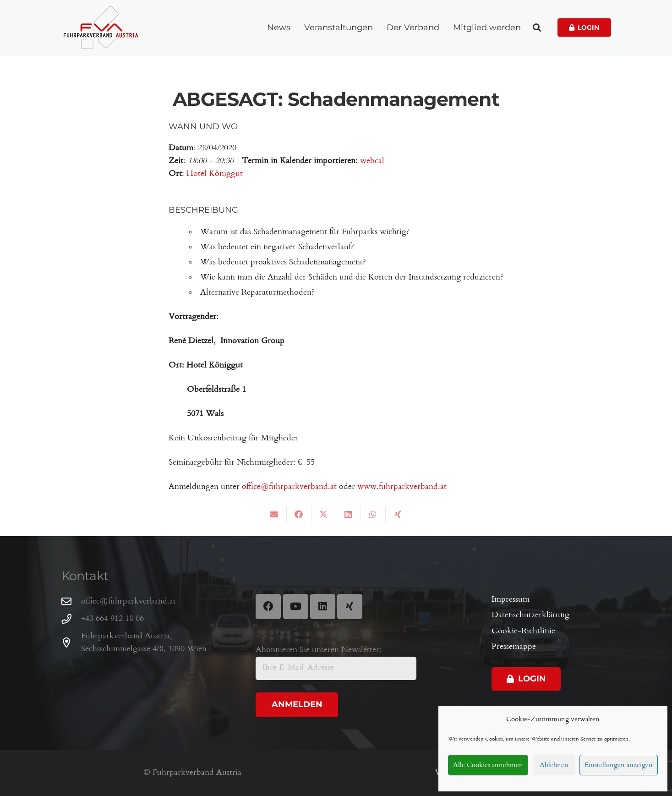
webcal (372, 161)
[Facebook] (268, 607)
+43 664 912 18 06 (112, 619)
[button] (537, 27)
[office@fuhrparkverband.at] (71, 602)
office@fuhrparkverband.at (289, 487)
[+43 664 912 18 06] (71, 619)
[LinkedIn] (323, 607)
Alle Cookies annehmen (488, 765)
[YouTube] (296, 607)
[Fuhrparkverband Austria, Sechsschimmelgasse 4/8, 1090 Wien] (71, 643)
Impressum (511, 600)
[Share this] (299, 514)
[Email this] (274, 514)
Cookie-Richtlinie (523, 631)
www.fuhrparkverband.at (402, 487)
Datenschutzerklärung (530, 615)
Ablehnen (554, 765)
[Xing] (350, 607)
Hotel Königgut (215, 174)
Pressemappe (514, 647)
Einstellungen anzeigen (619, 765)
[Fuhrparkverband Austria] (101, 27)
